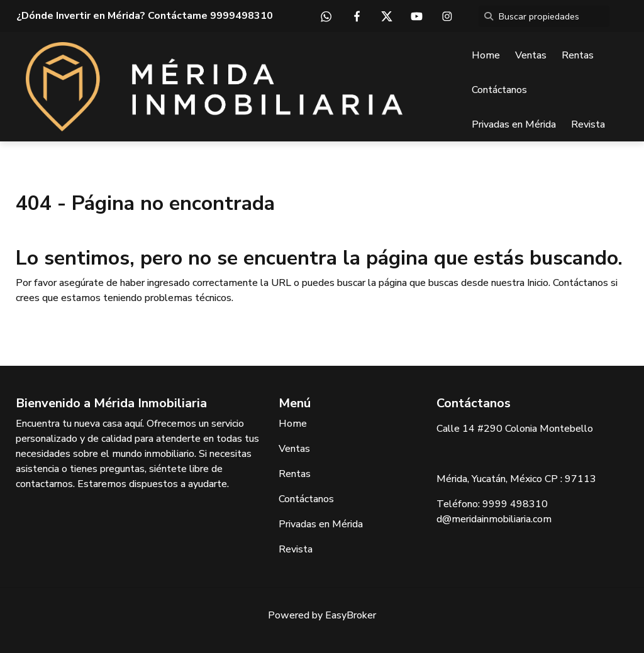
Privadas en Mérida (514, 124)
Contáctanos (499, 90)
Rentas (578, 55)
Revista (588, 124)
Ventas (531, 55)
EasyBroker (351, 615)
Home (486, 55)
